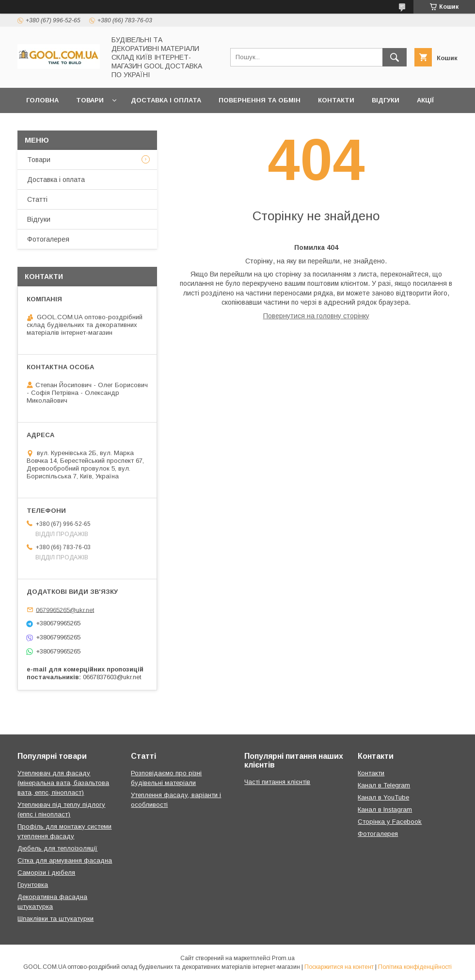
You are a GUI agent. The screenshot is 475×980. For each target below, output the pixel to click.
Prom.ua (283, 958)
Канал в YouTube (383, 797)
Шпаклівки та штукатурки (55, 919)
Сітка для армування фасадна (65, 860)
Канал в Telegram (384, 785)
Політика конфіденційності (415, 967)
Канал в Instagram (385, 809)
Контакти (336, 100)
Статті (37, 199)
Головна (42, 100)
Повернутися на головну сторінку (316, 316)
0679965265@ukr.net (65, 610)
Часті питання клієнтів (277, 782)
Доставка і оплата (166, 100)
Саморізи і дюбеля (46, 873)
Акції (425, 100)
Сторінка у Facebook (390, 822)
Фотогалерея (48, 239)
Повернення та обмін (260, 100)
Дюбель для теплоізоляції (57, 848)
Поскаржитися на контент (339, 967)
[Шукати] (395, 57)
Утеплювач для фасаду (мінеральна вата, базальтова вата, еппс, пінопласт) (63, 783)
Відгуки (386, 100)
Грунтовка (33, 885)
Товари (90, 100)
